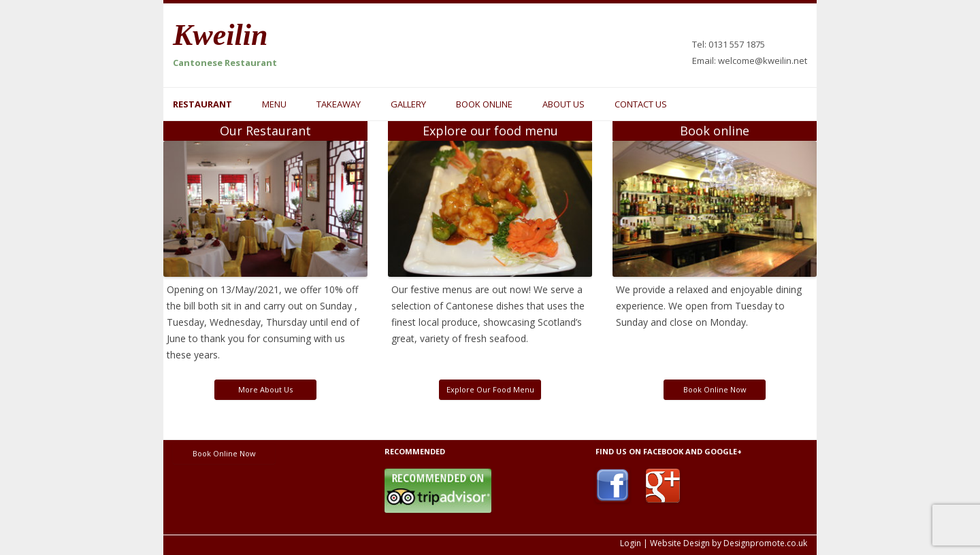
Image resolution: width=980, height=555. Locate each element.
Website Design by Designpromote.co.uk (729, 543)
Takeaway (339, 104)
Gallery (408, 104)
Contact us (641, 104)
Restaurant (202, 104)
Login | (634, 543)
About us (563, 104)
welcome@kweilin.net (763, 61)
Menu (274, 104)
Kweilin (220, 35)
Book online (484, 104)
